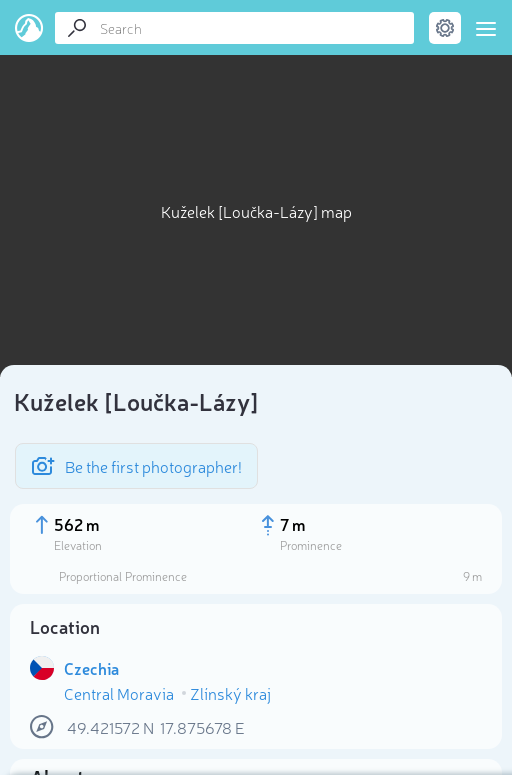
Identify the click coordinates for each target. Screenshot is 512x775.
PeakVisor (29, 28)
